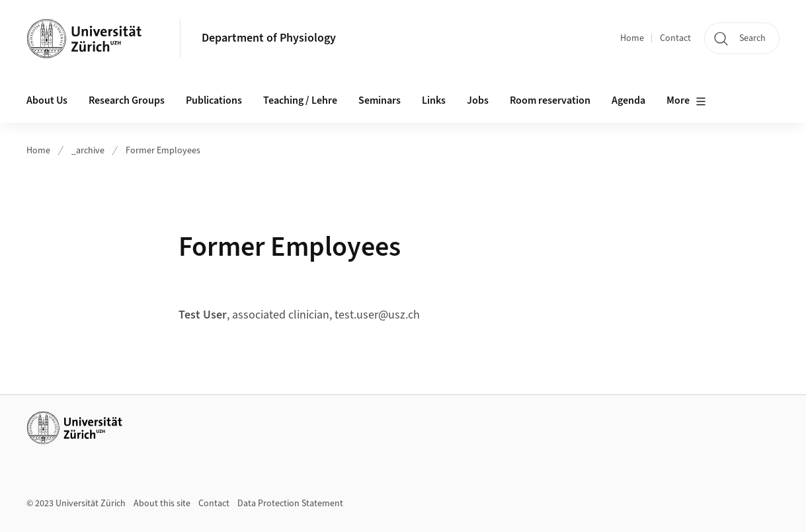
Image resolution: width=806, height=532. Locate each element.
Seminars (380, 100)
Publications (214, 100)
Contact (675, 38)
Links (434, 100)
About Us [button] (47, 100)
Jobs (478, 100)
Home (632, 38)
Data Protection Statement (290, 504)
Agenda (628, 100)
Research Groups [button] (127, 100)
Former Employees (163, 151)
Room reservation (550, 100)
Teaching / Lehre (300, 100)
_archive (88, 151)
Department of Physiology (269, 38)
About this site (162, 504)
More (686, 101)
